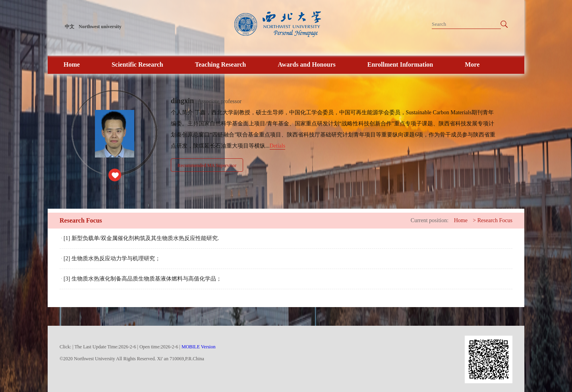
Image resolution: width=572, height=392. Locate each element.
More (472, 64)
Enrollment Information (400, 64)
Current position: (430, 220)
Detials (278, 146)
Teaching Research (220, 64)
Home (72, 64)
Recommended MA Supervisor (207, 165)
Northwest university (100, 27)
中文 (70, 27)
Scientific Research (137, 64)
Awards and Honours (307, 64)
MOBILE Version (198, 347)
